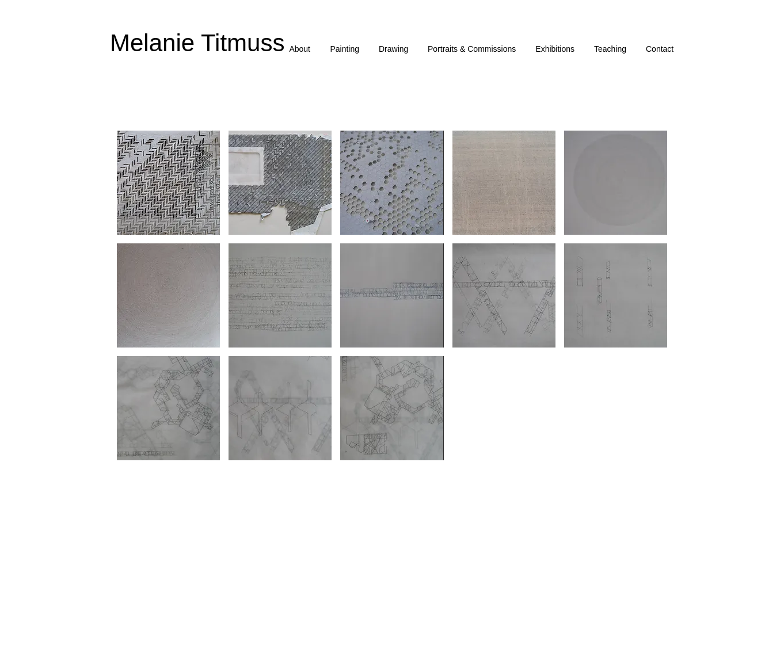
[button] (345, 49)
